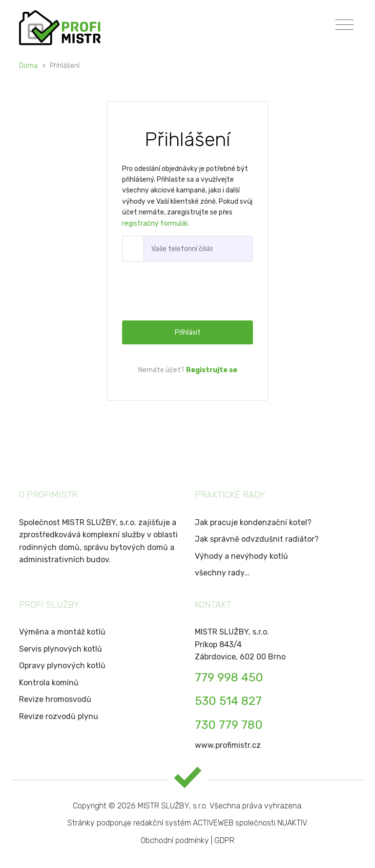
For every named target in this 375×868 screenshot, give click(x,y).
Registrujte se (212, 370)
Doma (29, 66)
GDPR (224, 840)
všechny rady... (222, 573)
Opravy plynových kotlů (62, 666)
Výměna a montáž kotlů (62, 632)
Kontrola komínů (49, 683)
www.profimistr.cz (228, 745)
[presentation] (196, 291)
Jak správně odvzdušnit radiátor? (257, 539)
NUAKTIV (292, 823)
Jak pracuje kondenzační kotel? (253, 522)
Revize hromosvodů (55, 699)
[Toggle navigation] (344, 25)
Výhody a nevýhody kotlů (241, 556)
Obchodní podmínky (175, 840)
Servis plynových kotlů (61, 649)
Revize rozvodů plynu (59, 716)
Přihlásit (188, 332)
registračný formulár (155, 223)
